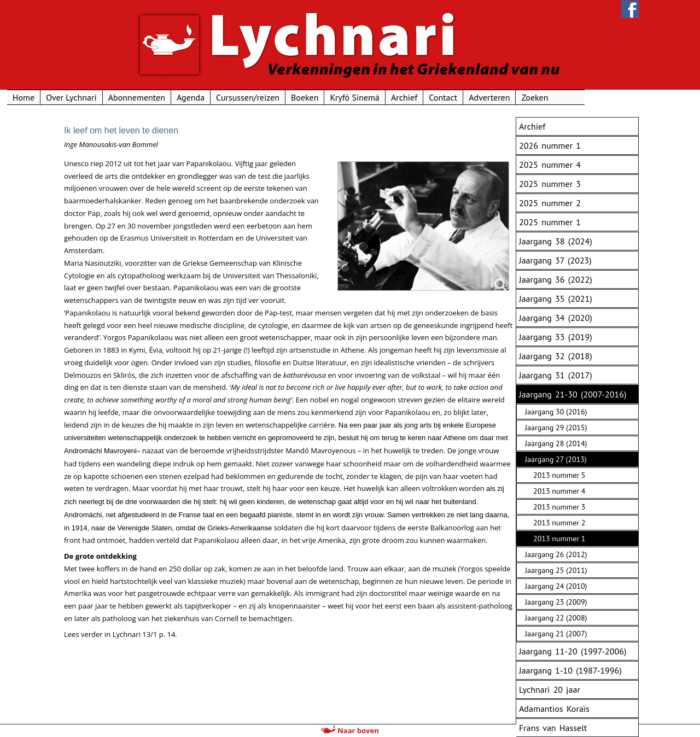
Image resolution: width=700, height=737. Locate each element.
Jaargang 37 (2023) (555, 260)
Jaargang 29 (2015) (556, 428)
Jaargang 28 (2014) (556, 443)
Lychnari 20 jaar (550, 689)
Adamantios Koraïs (554, 709)
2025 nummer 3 (550, 184)
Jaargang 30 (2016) (556, 412)
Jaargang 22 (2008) (556, 618)
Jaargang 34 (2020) (556, 318)
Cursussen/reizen (302, 97)
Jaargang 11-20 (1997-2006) (573, 651)
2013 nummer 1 (559, 539)
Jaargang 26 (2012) (556, 554)
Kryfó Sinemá (409, 97)
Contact (498, 97)
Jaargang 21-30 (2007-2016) (573, 394)
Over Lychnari (125, 97)
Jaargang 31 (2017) (556, 375)
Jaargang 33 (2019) (556, 337)
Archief (458, 97)
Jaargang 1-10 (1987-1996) (570, 670)
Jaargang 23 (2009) (556, 602)
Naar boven (350, 730)
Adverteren (543, 97)
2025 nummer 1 (550, 222)
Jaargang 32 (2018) (556, 356)
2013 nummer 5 (559, 475)
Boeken (359, 97)
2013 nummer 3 (559, 507)
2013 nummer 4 (559, 491)
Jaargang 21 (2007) (556, 634)
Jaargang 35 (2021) (556, 299)
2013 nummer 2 (559, 523)
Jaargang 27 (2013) (556, 459)
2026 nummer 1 (550, 145)
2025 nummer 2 (550, 203)
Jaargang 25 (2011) (556, 570)
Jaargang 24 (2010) (556, 586)
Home (78, 97)
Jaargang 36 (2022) (556, 279)
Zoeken (589, 97)
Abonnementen (191, 97)
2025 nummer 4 (550, 165)
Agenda (245, 97)
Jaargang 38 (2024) (556, 241)
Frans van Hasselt (553, 728)
